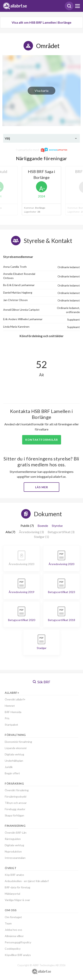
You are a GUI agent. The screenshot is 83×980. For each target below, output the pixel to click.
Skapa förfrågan (14, 815)
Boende (43, 526)
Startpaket (11, 725)
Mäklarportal (12, 894)
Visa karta (41, 91)
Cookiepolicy (13, 949)
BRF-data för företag (17, 887)
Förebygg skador (15, 809)
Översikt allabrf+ (15, 699)
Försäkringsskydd (16, 796)
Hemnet (10, 706)
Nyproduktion (13, 851)
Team (8, 923)
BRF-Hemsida (13, 712)
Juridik (9, 767)
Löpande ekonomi (16, 748)
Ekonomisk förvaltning (18, 742)
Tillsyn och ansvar (16, 803)
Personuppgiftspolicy (18, 942)
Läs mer (42, 487)
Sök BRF (42, 682)
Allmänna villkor (14, 936)
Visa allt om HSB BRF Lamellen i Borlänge (41, 22)
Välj (7, 138)
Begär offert (12, 773)
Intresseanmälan (15, 858)
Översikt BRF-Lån (16, 833)
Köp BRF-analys (14, 875)
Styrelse (57, 526)
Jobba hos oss (13, 930)
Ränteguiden (13, 839)
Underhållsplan (14, 761)
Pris (7, 718)
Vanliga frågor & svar (17, 900)
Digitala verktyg (14, 754)
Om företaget (13, 917)
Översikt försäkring (17, 790)
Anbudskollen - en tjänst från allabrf (27, 881)
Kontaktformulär (42, 440)
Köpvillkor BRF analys (18, 955)
